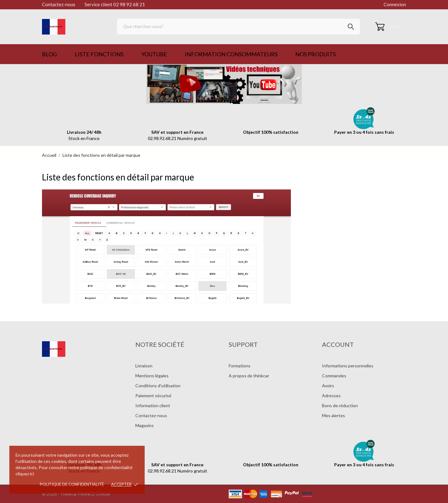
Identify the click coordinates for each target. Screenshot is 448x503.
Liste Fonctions (99, 54)
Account (338, 344)
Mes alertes (334, 415)
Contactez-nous (59, 4)
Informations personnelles (348, 366)
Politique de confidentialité (72, 484)
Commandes (334, 376)
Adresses (331, 396)
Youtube (154, 54)
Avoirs (328, 386)
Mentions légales (152, 376)
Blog (49, 54)
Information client (153, 405)
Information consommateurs (231, 54)
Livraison (144, 366)
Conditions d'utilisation (158, 386)
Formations (240, 366)
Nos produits (315, 54)
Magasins (145, 425)
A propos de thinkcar (249, 376)
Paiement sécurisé (153, 396)
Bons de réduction (340, 405)
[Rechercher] (238, 27)
